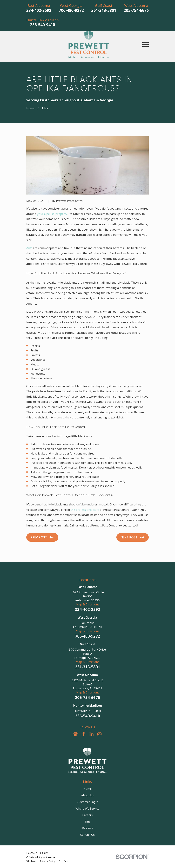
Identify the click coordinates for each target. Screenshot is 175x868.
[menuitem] (31, 861)
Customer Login (87, 802)
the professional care (85, 510)
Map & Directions (87, 604)
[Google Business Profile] (76, 734)
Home (87, 789)
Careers (87, 815)
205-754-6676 (136, 10)
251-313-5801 (104, 10)
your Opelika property (52, 214)
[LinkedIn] (92, 734)
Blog (87, 822)
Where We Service (87, 808)
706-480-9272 (71, 10)
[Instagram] (99, 734)
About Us (87, 795)
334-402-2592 (39, 10)
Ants (29, 248)
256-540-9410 (43, 25)
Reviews (87, 828)
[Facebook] (84, 734)
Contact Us (87, 835)
